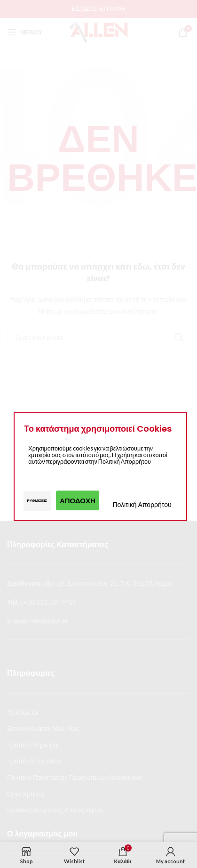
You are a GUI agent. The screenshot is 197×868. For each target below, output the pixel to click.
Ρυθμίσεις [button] (37, 500)
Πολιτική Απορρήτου (142, 504)
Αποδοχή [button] (78, 500)
